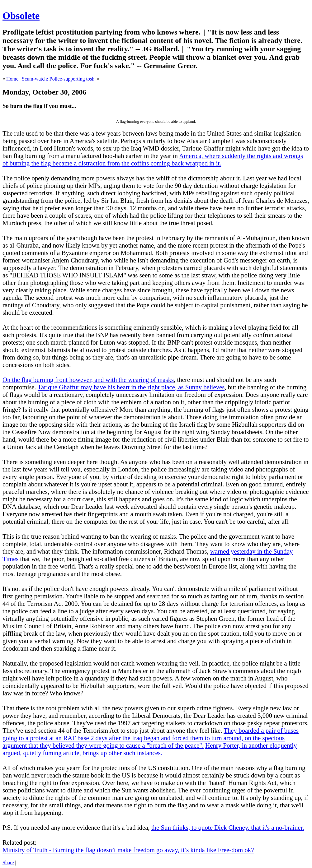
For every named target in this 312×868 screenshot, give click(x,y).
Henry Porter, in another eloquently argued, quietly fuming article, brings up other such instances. (150, 749)
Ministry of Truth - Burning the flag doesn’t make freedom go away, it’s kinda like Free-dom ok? (128, 850)
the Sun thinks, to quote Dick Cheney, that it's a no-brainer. (228, 827)
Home (12, 79)
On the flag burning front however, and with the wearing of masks (88, 380)
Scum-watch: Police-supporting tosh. (59, 79)
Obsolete (21, 16)
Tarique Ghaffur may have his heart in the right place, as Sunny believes (131, 387)
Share (8, 863)
